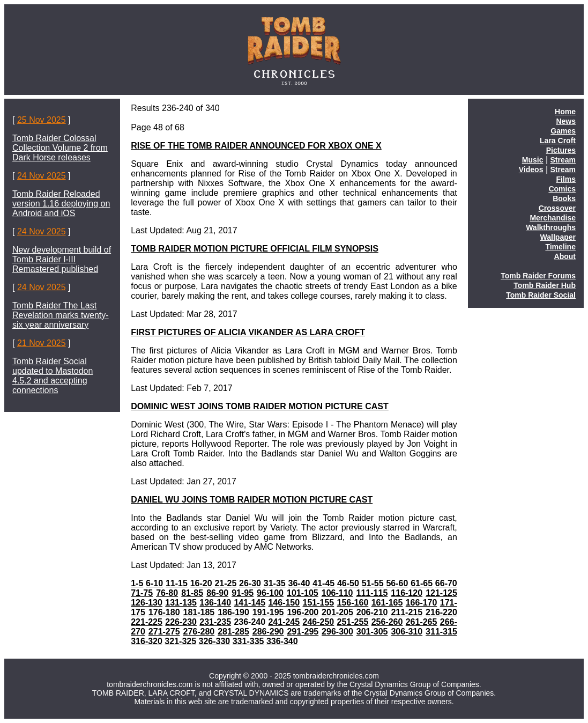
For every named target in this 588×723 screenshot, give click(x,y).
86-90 (217, 593)
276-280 (199, 632)
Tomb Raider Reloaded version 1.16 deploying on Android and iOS (61, 204)
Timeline (560, 247)
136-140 (215, 603)
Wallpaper (558, 237)
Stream (563, 160)
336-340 (282, 641)
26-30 (250, 583)
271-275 (164, 632)
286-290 (268, 632)
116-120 (407, 593)
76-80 (167, 593)
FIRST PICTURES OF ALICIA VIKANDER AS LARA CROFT (248, 332)
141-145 (250, 603)
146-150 (284, 603)
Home (565, 112)
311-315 (441, 632)
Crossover (557, 208)
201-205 (337, 612)
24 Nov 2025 (42, 176)
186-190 (233, 612)
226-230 (181, 622)
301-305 (372, 632)
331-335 (248, 641)
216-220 (441, 612)
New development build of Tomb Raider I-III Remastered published (62, 259)
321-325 (180, 641)
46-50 (348, 583)
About (565, 256)
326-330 (215, 641)
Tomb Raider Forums (538, 276)
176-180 (164, 612)
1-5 (137, 583)
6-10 (154, 583)
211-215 (407, 612)
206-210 (372, 612)
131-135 (181, 603)
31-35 (275, 583)
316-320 (147, 641)
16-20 (201, 583)
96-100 (270, 593)
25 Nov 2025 (42, 120)
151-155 (319, 603)
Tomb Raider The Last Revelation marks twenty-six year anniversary (61, 315)
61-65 (422, 583)
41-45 (323, 583)
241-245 (284, 622)
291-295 (303, 632)
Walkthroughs (551, 227)
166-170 (422, 603)
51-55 (373, 583)
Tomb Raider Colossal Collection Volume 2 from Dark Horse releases (60, 148)
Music (533, 160)
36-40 (299, 583)
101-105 (303, 593)
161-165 (387, 603)
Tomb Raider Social (541, 295)
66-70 (446, 583)
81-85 (192, 593)
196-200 (303, 612)
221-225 (147, 622)
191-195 (268, 612)
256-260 (387, 622)
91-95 (243, 593)
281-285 (233, 632)
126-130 (147, 603)
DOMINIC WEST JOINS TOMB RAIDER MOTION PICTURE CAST (260, 406)
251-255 (353, 622)
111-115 (372, 593)
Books (564, 198)
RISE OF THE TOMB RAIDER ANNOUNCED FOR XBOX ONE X (256, 146)
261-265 (422, 622)
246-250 (319, 622)
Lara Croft (558, 141)
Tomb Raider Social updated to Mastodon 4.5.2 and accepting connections (53, 376)
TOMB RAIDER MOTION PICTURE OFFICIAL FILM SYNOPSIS (255, 249)
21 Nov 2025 (42, 343)
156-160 (353, 603)
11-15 (177, 583)
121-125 (441, 593)
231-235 (215, 622)
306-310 (407, 632)
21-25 (225, 583)
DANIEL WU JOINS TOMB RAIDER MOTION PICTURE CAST (252, 500)
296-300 (337, 632)
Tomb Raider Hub (545, 285)
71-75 (142, 593)
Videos (531, 169)
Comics (562, 189)
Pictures (561, 150)
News (566, 121)
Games (563, 131)
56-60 (397, 583)
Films (566, 179)
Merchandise (553, 218)
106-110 (337, 593)
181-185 (199, 612)
